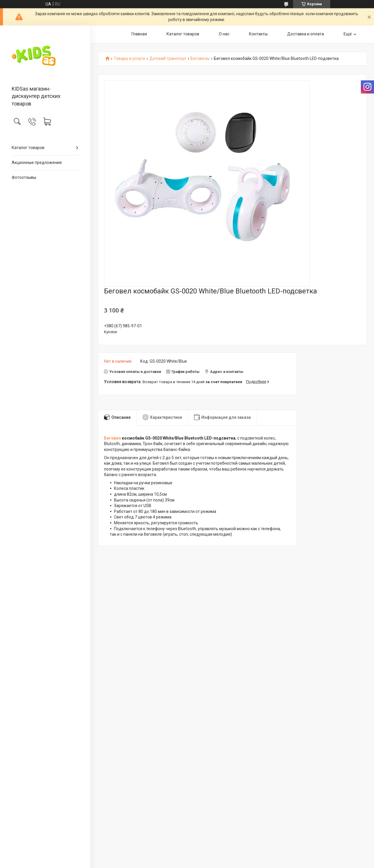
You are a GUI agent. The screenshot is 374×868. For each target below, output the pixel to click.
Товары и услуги (129, 59)
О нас (224, 34)
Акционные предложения (37, 162)
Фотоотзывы (24, 177)
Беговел (112, 438)
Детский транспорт (168, 59)
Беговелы (200, 59)
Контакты (258, 34)
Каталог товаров (28, 148)
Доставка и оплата (306, 34)
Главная (139, 34)
